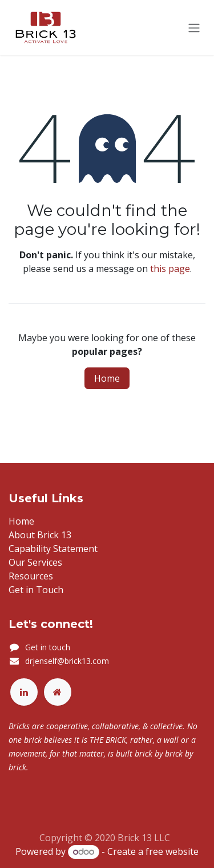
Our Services (35, 562)
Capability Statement (53, 549)
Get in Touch (36, 590)
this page (170, 269)
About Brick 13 (40, 535)
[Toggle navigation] (194, 27)
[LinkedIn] (24, 692)
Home (107, 378)
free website (172, 851)
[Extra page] (58, 692)
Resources (31, 576)
